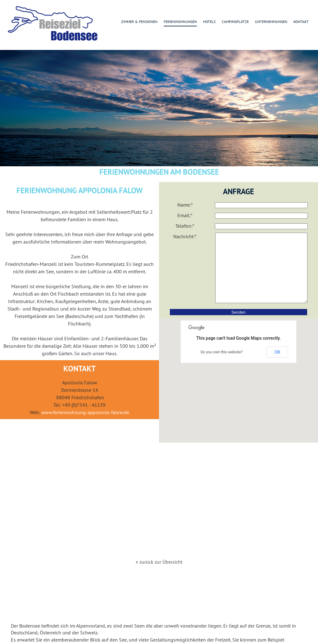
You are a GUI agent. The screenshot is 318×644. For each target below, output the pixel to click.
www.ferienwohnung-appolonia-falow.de (85, 412)
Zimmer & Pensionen (139, 22)
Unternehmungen (271, 22)
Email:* (185, 215)
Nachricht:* (185, 236)
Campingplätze (235, 22)
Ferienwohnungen (180, 22)
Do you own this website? (222, 366)
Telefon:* (185, 226)
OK (277, 366)
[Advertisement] (159, 508)
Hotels (209, 22)
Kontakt (301, 22)
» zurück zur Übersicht (159, 562)
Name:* (185, 205)
